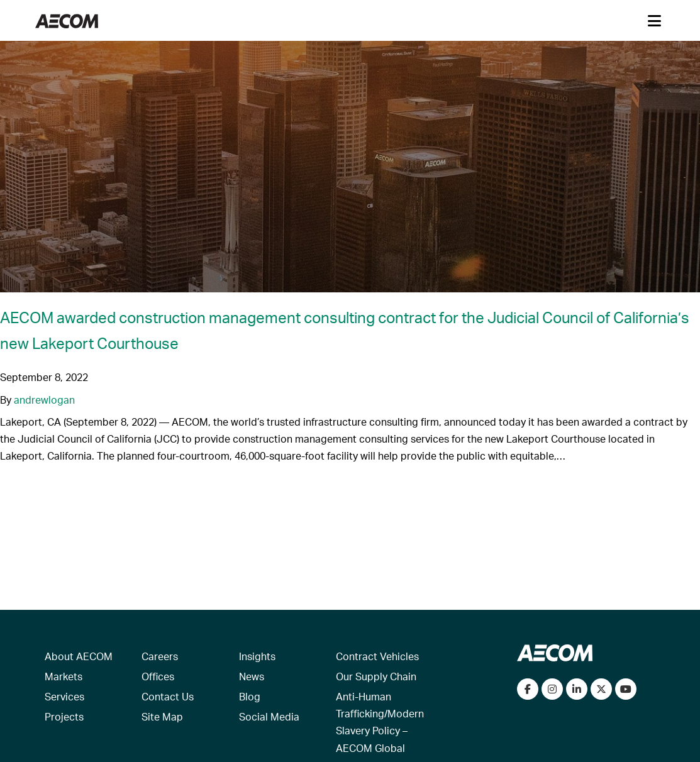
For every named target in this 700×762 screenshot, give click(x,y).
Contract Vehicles (377, 656)
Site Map (162, 716)
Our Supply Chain (376, 676)
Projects (64, 716)
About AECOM (79, 656)
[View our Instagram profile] (552, 689)
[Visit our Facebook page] (528, 689)
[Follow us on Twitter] (601, 689)
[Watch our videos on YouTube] (626, 689)
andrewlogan (44, 400)
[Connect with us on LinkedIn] (577, 689)
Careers (160, 656)
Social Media (269, 716)
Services (64, 696)
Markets (64, 676)
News (252, 676)
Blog (250, 696)
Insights (257, 656)
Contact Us (168, 696)
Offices (158, 676)
